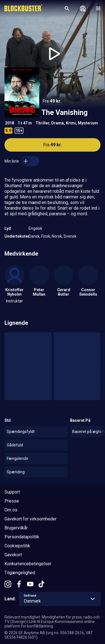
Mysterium (88, 123)
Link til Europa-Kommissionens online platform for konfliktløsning (50, 624)
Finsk (46, 236)
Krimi (71, 123)
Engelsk (35, 228)
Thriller (42, 123)
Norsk (57, 236)
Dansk (34, 236)
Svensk (70, 236)
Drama (58, 123)
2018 (10, 123)
